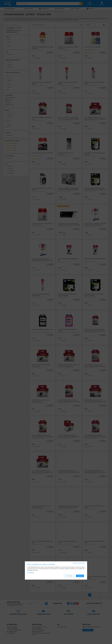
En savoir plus (31, 573)
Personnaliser (69, 576)
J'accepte (80, 576)
